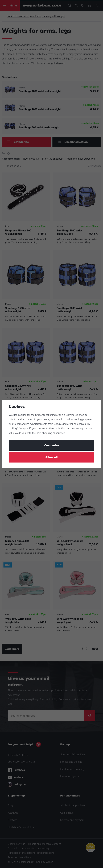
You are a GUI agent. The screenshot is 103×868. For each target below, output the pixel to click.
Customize (52, 446)
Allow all (51, 457)
